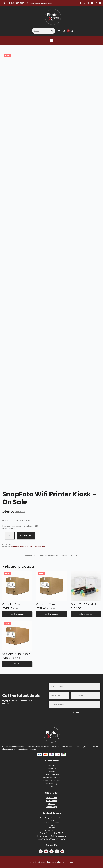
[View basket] (63, 31)
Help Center (51, 801)
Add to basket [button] (17, 614)
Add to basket (26, 536)
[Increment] (13, 536)
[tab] (30, 556)
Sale (30, 547)
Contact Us (51, 769)
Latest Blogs (51, 807)
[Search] (52, 31)
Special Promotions (39, 547)
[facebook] (81, 3)
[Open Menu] (52, 40)
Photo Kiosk (24, 547)
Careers (51, 772)
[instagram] (96, 3)
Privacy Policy (51, 784)
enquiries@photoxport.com (54, 836)
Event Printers (15, 547)
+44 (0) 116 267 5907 (55, 833)
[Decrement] (7, 536)
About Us (51, 766)
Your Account (52, 798)
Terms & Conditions (52, 775)
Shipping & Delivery (51, 781)
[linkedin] (84, 3)
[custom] (92, 3)
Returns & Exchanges (51, 778)
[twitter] (88, 3)
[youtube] (100, 3)
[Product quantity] (10, 536)
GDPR (52, 787)
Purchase (52, 804)
